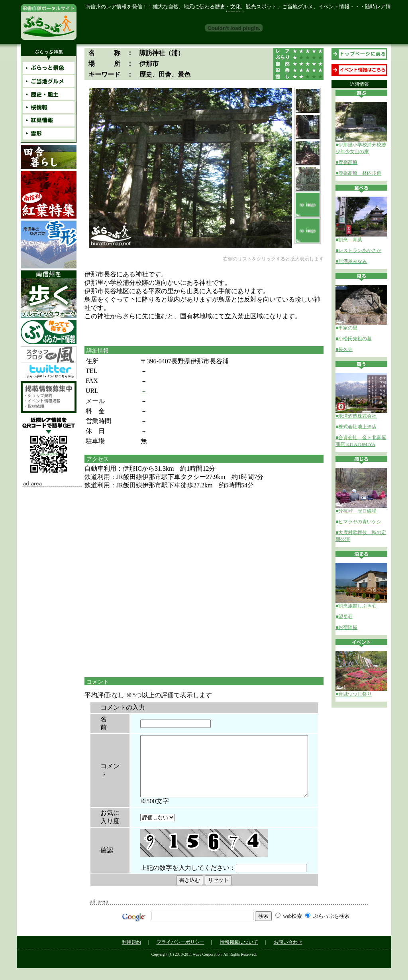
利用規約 (131, 954)
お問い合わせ (288, 954)
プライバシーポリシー (180, 954)
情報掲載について (239, 954)
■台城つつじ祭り (354, 694)
